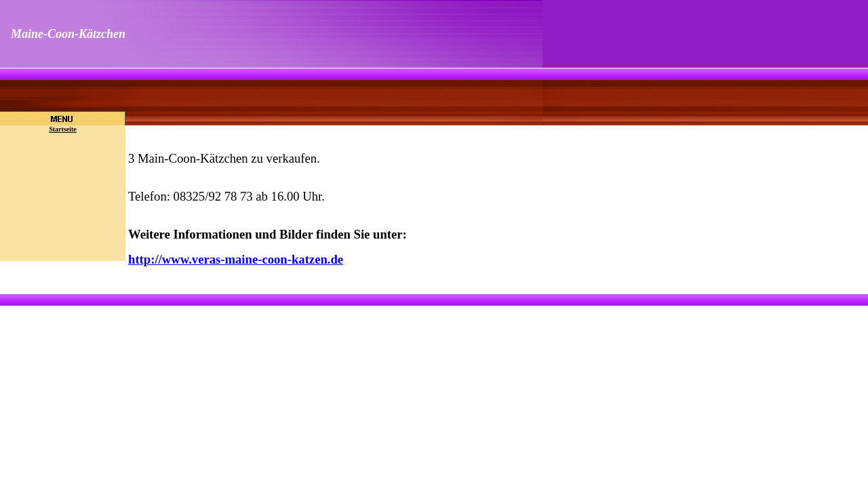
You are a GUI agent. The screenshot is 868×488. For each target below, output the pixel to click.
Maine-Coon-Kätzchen (68, 34)
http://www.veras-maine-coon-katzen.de (236, 259)
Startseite (63, 129)
